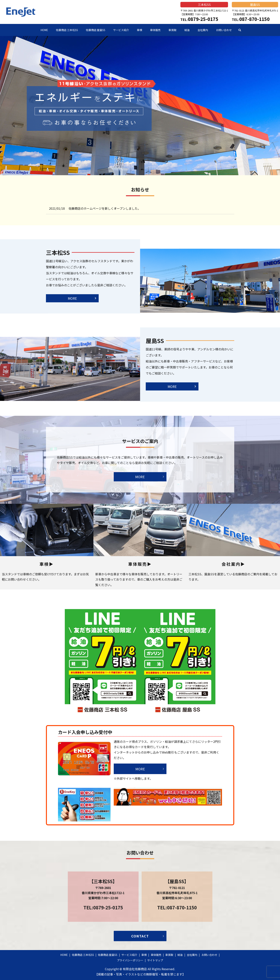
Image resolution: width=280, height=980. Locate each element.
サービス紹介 (121, 30)
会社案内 (203, 30)
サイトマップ (155, 960)
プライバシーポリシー (130, 960)
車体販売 (155, 30)
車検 (140, 30)
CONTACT (140, 936)
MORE (72, 292)
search (240, 30)
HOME (44, 30)
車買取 (172, 30)
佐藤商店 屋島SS (96, 30)
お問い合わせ (224, 30)
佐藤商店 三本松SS (67, 30)
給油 (187, 30)
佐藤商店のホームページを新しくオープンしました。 (105, 208)
